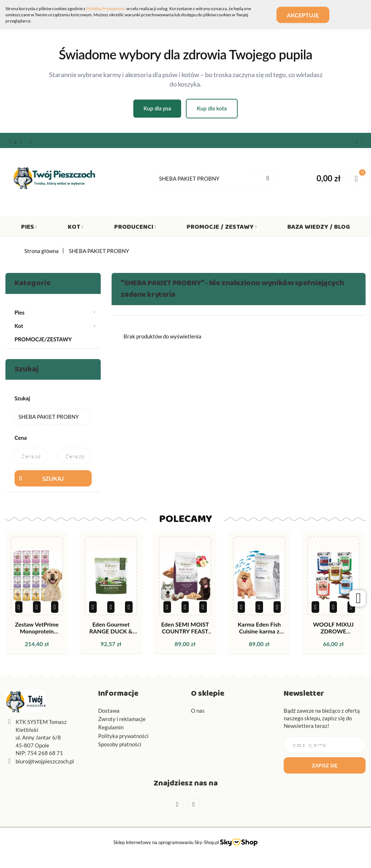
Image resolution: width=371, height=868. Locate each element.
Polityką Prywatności (106, 9)
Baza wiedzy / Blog (319, 228)
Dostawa (109, 711)
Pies (29, 228)
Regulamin (111, 727)
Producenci (135, 228)
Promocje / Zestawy (222, 228)
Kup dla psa (157, 108)
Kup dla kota (212, 108)
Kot (76, 228)
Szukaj (53, 478)
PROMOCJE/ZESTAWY (43, 339)
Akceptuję (303, 15)
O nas (198, 711)
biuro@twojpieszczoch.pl (45, 761)
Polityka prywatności (123, 736)
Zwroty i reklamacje (122, 719)
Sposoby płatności (120, 744)
